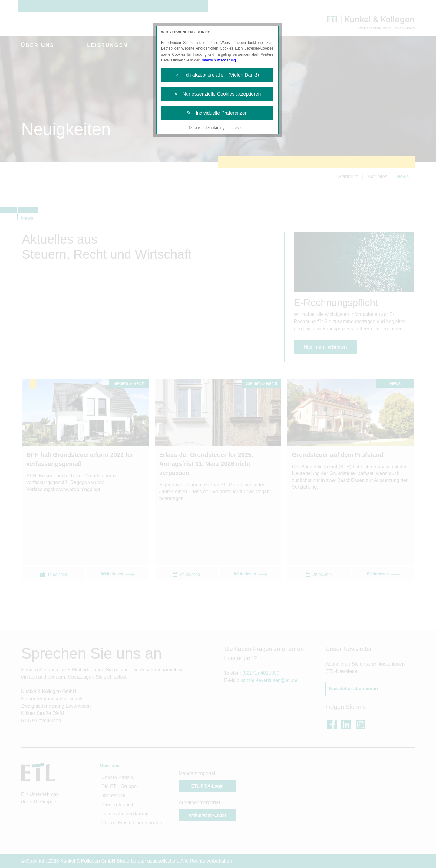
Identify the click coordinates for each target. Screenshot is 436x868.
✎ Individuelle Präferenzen (217, 113)
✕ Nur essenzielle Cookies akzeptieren (217, 94)
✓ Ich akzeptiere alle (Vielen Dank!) (217, 75)
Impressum (236, 128)
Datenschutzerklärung (218, 60)
